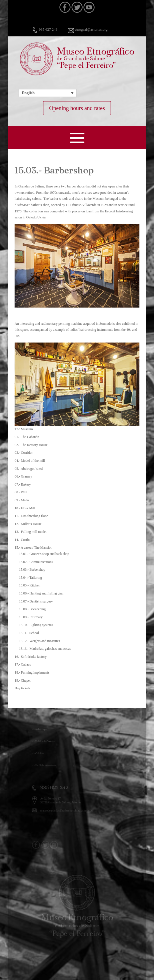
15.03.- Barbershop (32, 570)
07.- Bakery (23, 484)
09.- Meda (22, 500)
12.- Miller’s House (28, 524)
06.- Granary (23, 476)
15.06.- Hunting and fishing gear (41, 593)
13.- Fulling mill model (31, 532)
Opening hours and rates (77, 108)
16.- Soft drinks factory (31, 657)
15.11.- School (29, 633)
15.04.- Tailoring (30, 578)
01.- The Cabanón (27, 437)
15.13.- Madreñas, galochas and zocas (45, 649)
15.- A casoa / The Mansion (33, 547)
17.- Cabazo (23, 664)
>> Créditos (46, 753)
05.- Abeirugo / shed (29, 469)
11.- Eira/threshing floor (31, 516)
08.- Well (21, 492)
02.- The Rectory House (31, 445)
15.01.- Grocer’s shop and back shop (44, 554)
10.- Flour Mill (25, 508)
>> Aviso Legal (47, 729)
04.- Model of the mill (30, 461)
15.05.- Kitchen (30, 585)
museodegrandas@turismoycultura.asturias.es (69, 809)
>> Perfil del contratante (51, 765)
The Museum (24, 429)
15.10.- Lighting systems (36, 625)
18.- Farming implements (32, 672)
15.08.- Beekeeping (32, 609)
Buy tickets (22, 688)
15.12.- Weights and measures (39, 641)
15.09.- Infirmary (31, 617)
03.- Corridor (24, 453)
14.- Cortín (22, 540)
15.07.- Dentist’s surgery (36, 601)
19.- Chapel (23, 680)
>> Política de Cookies (50, 741)
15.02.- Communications (36, 562)
